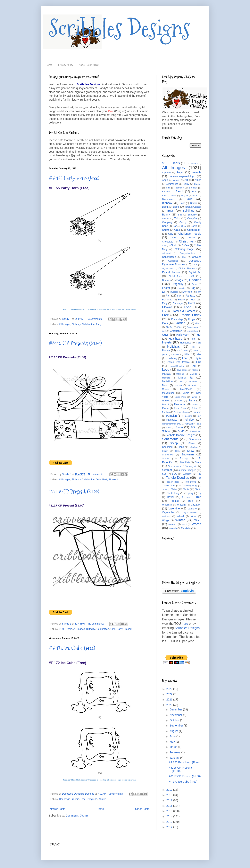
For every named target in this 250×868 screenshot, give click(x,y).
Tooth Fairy (173, 493)
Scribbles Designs (119, 28)
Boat (182, 203)
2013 (170, 822)
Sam (168, 427)
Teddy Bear (173, 482)
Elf (164, 292)
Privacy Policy (66, 65)
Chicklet (191, 238)
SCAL (194, 427)
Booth (165, 207)
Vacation (196, 505)
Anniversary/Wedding (182, 176)
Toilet (174, 489)
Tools (186, 489)
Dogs (180, 280)
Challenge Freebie (69, 799)
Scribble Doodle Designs (180, 435)
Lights (198, 358)
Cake (177, 218)
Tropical (174, 501)
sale (199, 424)
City (164, 245)
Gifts (98, 480)
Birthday (76, 324)
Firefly (181, 300)
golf (164, 331)
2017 (170, 800)
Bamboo (180, 188)
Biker (195, 196)
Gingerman (192, 327)
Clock (174, 245)
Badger (198, 184)
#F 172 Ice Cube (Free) (72, 648)
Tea (199, 478)
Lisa (199, 362)
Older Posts (142, 809)
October (175, 720)
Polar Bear (180, 408)
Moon (165, 385)
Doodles (195, 280)
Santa (179, 427)
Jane (195, 351)
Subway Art (191, 466)
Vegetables (168, 512)
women (172, 524)
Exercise (187, 292)
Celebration (88, 324)
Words (196, 524)
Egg (193, 288)
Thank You (168, 486)
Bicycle (184, 196)
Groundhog (192, 331)
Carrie (194, 226)
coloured (166, 253)
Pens (195, 405)
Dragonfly (178, 284)
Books (193, 203)
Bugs (171, 211)
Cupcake (173, 261)
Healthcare (176, 339)
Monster (193, 381)
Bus (180, 215)
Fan (179, 296)
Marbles (194, 374)
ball (168, 188)
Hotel (194, 347)
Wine (193, 516)
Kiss (199, 354)
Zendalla (186, 528)
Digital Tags (175, 276)
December (176, 709)
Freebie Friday (190, 315)
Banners (166, 192)
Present (113, 480)
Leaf (185, 358)
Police (194, 408)
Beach (180, 191)
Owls (180, 401)
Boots (176, 207)
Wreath (173, 528)
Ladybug (172, 358)
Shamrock (195, 439)
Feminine (167, 300)
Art (186, 180)
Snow (191, 451)
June (173, 736)
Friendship (177, 319)
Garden (180, 323)
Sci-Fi (181, 431)
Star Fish (185, 462)
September (177, 726)
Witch (198, 520)
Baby (186, 184)
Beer (164, 196)
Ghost (198, 323)
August (174, 731)
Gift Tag (169, 327)
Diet (195, 265)
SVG (175, 474)
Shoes (192, 443)
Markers (166, 378)
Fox (164, 311)
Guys (165, 335)
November (176, 715)
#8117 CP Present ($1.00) (74, 492)
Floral (192, 303)
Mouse (165, 389)
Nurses (166, 401)
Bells (174, 196)
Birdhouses (168, 199)
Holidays (173, 347)
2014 (170, 816)
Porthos (166, 412)
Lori (193, 366)
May (172, 742)
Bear (194, 192)
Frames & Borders (183, 311)
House (166, 350)
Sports (166, 459)
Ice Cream (183, 351)
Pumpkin (171, 416)
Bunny (166, 215)
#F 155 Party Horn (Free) (74, 178)
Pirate (165, 408)
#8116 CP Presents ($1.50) (75, 343)
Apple (165, 180)
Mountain (193, 385)
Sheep (174, 443)
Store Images (174, 466)
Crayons (197, 257)
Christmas (186, 241)
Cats (177, 230)
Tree (198, 497)
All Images (65, 324)
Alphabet (166, 172)
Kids (187, 354)
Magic (195, 370)
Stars (198, 462)
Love (166, 370)
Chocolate (168, 242)
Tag (199, 474)
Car (175, 226)
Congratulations (187, 253)
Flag (165, 303)
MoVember (168, 393)
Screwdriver (195, 431)
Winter (102, 799)
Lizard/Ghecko (177, 366)
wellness (166, 516)
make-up (180, 374)
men (181, 381)
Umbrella (167, 505)
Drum (194, 284)
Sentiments (170, 439)
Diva (191, 276)
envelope (174, 292)
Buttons (166, 218)
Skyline (194, 447)
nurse (194, 397)
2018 (170, 795)
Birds (189, 199)
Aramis (177, 180)
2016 (170, 806)
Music (186, 393)
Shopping (167, 447)
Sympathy (187, 474)
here (185, 624)
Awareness (172, 184)
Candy (183, 222)
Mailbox (166, 374)
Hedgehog (186, 343)
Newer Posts (58, 809)
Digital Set (195, 272)
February (175, 752)
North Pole (180, 397)
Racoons (188, 416)
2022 (170, 694)
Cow (184, 257)
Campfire (192, 218)
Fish (193, 300)
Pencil (165, 405)
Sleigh (165, 451)
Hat (199, 335)
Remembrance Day (172, 424)
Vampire (192, 509)
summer (167, 470)
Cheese (174, 238)
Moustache (186, 389)
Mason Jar (186, 378)
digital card (168, 269)
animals (196, 172)
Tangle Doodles (177, 478)
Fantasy (190, 296)
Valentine (174, 508)
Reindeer (189, 420)
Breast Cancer (193, 207)
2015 (170, 811)
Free (83, 799)
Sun (164, 474)
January (175, 758)
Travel (170, 497)
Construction (169, 257)
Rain (199, 416)
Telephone (191, 482)
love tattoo (183, 370)
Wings (166, 520)
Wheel (180, 516)
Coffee (185, 245)
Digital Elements (188, 269)
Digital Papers (171, 272)
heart (194, 339)
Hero (199, 343)
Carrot (166, 230)
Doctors (166, 280)
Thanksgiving (189, 486)
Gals (165, 323)
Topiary (189, 493)
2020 (170, 705)
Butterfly (192, 215)
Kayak (176, 354)
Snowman (187, 454)
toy (200, 493)
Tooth (198, 489)
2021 (170, 699)
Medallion (167, 381)
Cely (171, 234)
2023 (170, 689)
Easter (166, 288)
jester (165, 354)
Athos (198, 180)
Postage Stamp (181, 412)
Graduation (176, 331)
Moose (178, 385)
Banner (193, 188)
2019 (170, 790)
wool (184, 524)
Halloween (183, 335)
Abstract (194, 163)
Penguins (92, 799)
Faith (199, 292)
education (182, 288)
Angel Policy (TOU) (89, 65)
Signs (181, 447)
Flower (167, 307)
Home (49, 65)
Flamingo (178, 303)
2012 (170, 827)
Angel (180, 172)
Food (188, 307)
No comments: (95, 319)
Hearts (167, 342)
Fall (168, 296)
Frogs (192, 319)
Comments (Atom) (77, 816)
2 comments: (117, 794)
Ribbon (189, 424)
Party (99, 324)
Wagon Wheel (189, 512)
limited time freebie (178, 362)
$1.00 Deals (66, 629)
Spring (184, 458)
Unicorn (181, 505)
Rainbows (172, 420)
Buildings (189, 211)
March (174, 747)
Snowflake (168, 455)
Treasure (186, 497)
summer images (187, 470)
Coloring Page (184, 249)
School (166, 431)
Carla (184, 226)
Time (164, 489)
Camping (167, 222)
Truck (191, 501)
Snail (178, 451)
